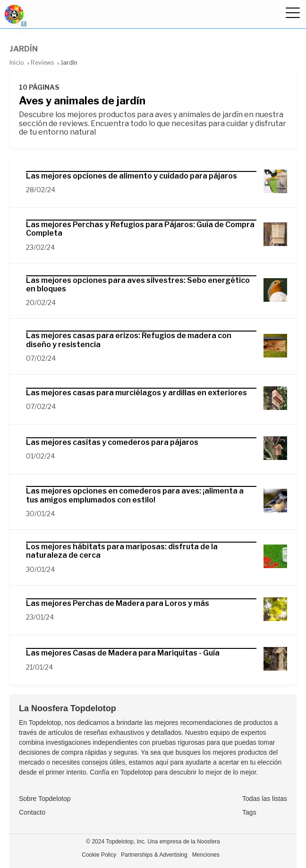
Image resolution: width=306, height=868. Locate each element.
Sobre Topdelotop (45, 799)
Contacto (32, 812)
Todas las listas (265, 799)
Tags (249, 812)
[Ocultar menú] (293, 14)
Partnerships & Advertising (154, 855)
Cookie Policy (99, 855)
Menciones (206, 855)
